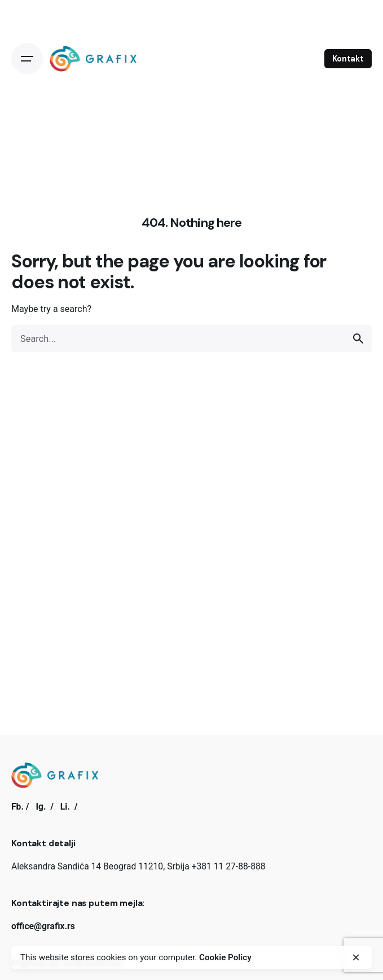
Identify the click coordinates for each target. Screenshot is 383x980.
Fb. (17, 807)
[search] (358, 339)
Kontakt (348, 59)
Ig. (41, 807)
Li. (65, 807)
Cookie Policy (225, 957)
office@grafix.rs (43, 926)
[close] (356, 957)
